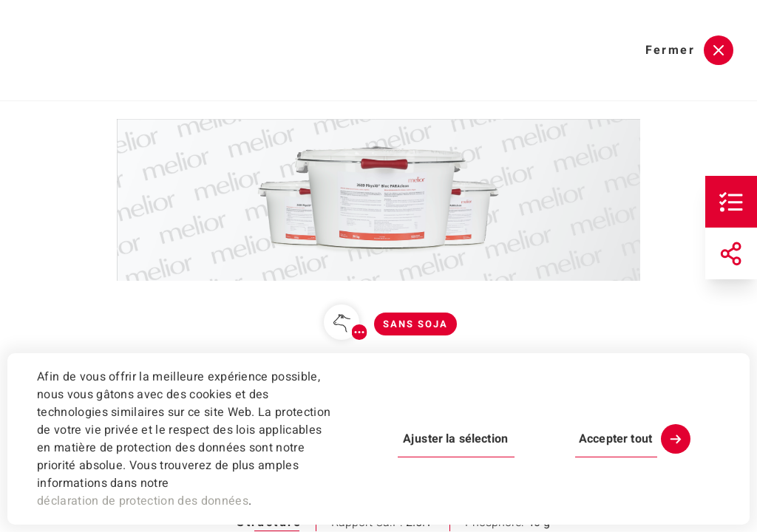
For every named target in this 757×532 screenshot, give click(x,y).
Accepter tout (615, 439)
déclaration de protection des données (143, 501)
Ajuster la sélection (455, 439)
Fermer (670, 50)
